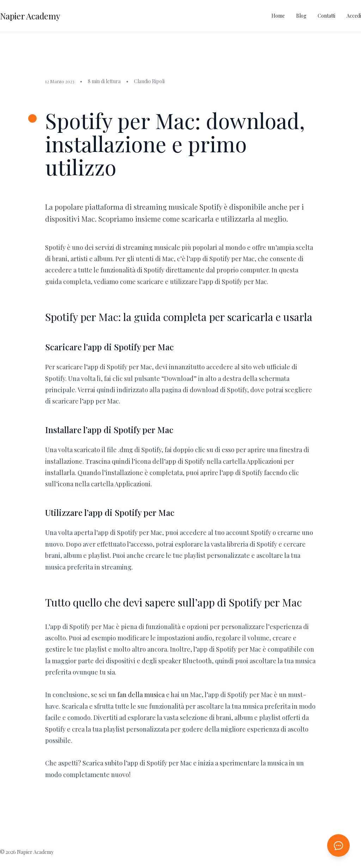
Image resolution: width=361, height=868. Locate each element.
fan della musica (141, 695)
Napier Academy (30, 16)
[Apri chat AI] (338, 845)
